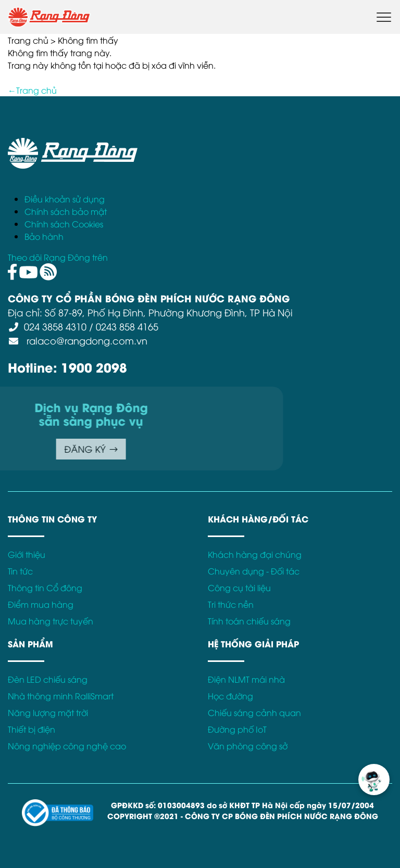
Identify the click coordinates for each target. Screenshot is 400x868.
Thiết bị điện (32, 729)
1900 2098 (94, 367)
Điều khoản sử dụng (65, 199)
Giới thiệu (27, 554)
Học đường (230, 696)
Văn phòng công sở (248, 746)
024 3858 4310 (55, 326)
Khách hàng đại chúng (255, 554)
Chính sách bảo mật (66, 211)
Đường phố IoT (237, 729)
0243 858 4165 (127, 326)
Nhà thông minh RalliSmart (61, 696)
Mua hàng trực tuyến (51, 621)
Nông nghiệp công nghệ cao (67, 746)
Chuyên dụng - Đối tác (254, 571)
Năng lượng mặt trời (48, 712)
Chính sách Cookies (64, 224)
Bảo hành (44, 236)
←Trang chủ (32, 90)
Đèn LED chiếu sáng (48, 679)
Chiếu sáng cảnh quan (254, 712)
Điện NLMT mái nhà (246, 679)
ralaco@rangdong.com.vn (86, 340)
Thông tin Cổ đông (45, 588)
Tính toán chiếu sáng (249, 621)
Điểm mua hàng (41, 604)
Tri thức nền (231, 604)
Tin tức (20, 571)
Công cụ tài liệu (239, 588)
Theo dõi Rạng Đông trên (58, 257)
